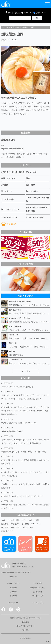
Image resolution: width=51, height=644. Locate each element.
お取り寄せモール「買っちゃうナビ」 (16, 573)
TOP (48, 641)
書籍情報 (13, 596)
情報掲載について (38, 588)
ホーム (5, 27)
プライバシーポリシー (26, 626)
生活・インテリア (8, 178)
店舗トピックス (13, 583)
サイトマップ (38, 596)
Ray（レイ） (16, 527)
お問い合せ (38, 592)
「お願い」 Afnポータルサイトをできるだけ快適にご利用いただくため (25, 486)
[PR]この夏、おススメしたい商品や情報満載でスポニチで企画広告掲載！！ (25, 462)
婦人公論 (5, 527)
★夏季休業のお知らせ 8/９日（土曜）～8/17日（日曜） (24, 452)
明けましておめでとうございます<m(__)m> (19, 423)
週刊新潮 (5, 524)
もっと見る (26, 371)
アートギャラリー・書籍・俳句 (37, 199)
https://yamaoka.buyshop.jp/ (12, 149)
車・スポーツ (7, 191)
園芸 (28, 178)
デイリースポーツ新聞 (30, 520)
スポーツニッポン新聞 (10, 520)
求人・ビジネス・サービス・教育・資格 (37, 209)
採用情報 (26, 630)
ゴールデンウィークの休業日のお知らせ (17, 387)
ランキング (9, 224)
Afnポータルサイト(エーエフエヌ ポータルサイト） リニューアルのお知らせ (25, 474)
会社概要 (26, 622)
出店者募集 (38, 583)
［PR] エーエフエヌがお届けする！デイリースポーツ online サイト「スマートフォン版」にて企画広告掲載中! (25, 397)
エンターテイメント (9, 218)
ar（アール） (28, 527)
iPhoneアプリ (13, 603)
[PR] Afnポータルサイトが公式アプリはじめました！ (22, 496)
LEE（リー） (36, 524)
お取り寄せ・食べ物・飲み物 (22, 27)
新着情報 (13, 588)
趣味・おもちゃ (32, 191)
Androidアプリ (38, 603)
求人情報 (13, 592)
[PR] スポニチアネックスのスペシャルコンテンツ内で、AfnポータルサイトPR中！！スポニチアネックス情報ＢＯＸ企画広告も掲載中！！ (25, 411)
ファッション (31, 172)
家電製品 (5, 185)
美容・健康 (30, 185)
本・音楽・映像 (8, 199)
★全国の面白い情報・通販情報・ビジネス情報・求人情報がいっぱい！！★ (25, 506)
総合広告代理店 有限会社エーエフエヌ (26, 618)
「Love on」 (13, 577)
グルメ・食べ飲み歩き (35, 218)
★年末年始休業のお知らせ (12, 431)
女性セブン (15, 524)
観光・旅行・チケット (10, 209)
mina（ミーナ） (8, 531)
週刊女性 (25, 524)
